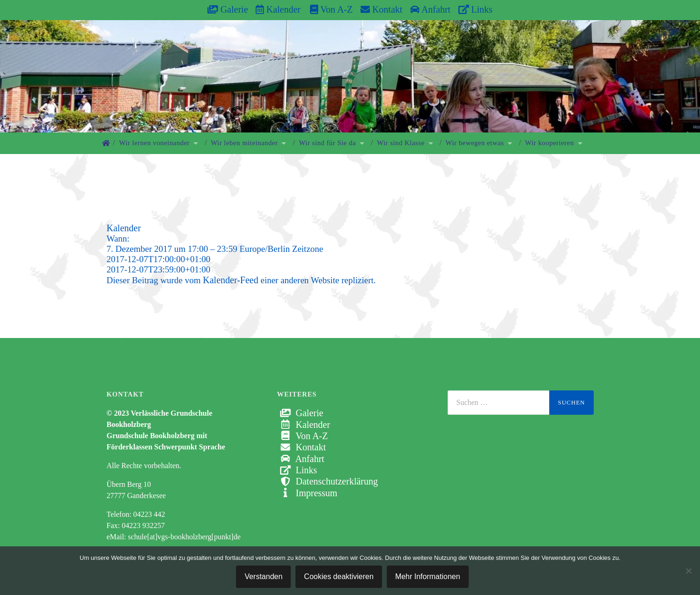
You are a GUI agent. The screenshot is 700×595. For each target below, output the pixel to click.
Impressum (307, 493)
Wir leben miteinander (244, 143)
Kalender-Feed (230, 280)
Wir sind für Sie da (327, 143)
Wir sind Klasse (401, 143)
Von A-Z (327, 9)
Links (475, 9)
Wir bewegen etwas (475, 143)
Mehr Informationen (428, 577)
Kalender (278, 9)
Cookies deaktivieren (339, 577)
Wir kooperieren (549, 143)
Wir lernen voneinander (154, 143)
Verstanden (263, 577)
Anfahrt (430, 9)
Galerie (228, 9)
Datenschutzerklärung (328, 481)
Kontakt (381, 9)
